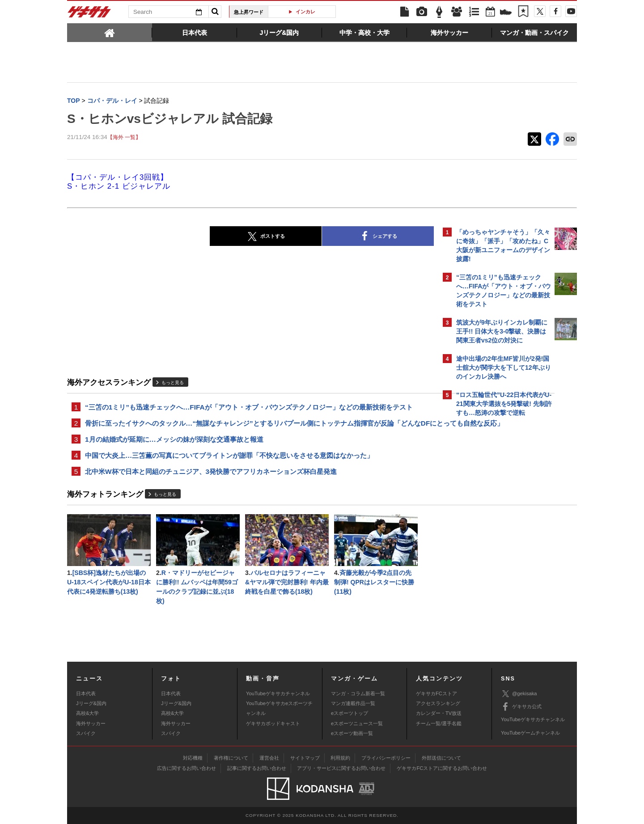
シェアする (300, 237)
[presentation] (110, 32)
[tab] (110, 32)
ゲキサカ (89, 14)
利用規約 (340, 758)
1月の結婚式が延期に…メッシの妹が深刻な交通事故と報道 (174, 453)
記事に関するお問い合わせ (257, 768)
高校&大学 (87, 713)
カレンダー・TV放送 (439, 713)
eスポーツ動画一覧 (352, 733)
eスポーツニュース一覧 (357, 723)
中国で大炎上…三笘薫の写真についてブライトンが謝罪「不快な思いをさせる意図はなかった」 (229, 470)
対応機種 (193, 758)
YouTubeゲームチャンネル (530, 733)
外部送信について (441, 758)
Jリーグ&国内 (91, 703)
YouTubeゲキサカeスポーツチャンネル (279, 708)
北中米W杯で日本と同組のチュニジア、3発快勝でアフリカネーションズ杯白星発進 (211, 487)
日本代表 (86, 693)
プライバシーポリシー (386, 758)
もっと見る (173, 383)
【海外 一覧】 (124, 138)
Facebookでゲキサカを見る (494, 575)
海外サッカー (91, 723)
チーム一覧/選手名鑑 (439, 723)
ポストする (187, 237)
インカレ (305, 12)
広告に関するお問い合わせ (186, 768)
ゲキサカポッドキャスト (273, 723)
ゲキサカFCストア (436, 693)
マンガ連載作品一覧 (353, 703)
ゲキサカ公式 (521, 707)
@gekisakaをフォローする (492, 557)
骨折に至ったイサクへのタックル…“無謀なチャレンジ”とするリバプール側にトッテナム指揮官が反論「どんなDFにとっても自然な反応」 (250, 431)
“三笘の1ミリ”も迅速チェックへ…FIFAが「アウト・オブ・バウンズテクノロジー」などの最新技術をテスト (249, 408)
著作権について (231, 758)
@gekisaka (519, 694)
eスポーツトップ (350, 713)
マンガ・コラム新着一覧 (358, 693)
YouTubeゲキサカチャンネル (278, 693)
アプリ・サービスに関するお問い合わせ (341, 768)
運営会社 (269, 758)
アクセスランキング (438, 703)
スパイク (86, 733)
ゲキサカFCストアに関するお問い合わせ (442, 768)
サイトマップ (305, 758)
